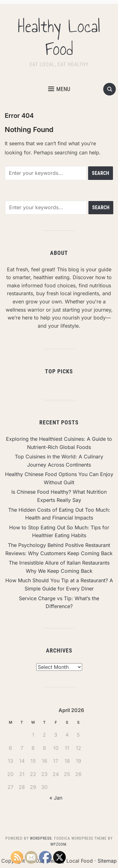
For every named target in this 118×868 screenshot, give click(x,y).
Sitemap (107, 861)
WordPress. (41, 838)
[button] (59, 89)
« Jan (56, 798)
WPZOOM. (59, 844)
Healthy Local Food (59, 38)
